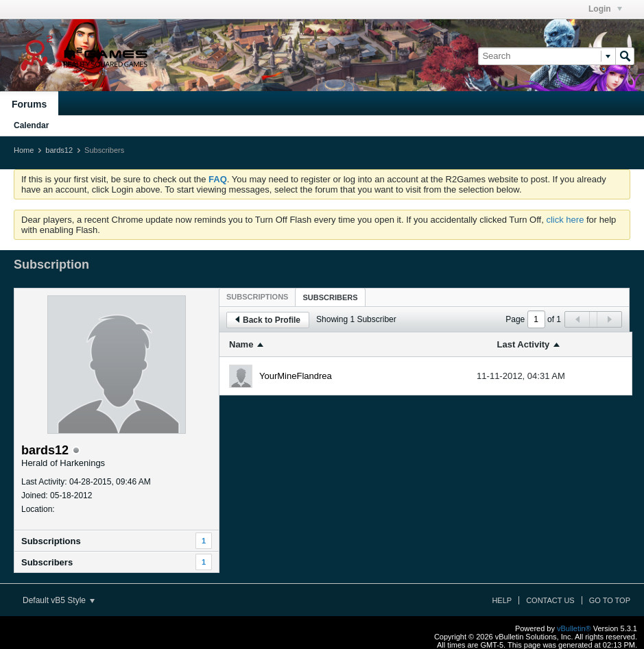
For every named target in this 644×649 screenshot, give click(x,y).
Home (24, 150)
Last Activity (524, 344)
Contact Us (550, 600)
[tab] (257, 297)
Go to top (610, 600)
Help (502, 600)
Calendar (31, 125)
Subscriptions (51, 541)
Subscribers (47, 562)
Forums (29, 104)
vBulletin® (574, 628)
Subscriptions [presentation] (257, 297)
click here (565, 220)
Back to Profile (268, 320)
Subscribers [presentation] (330, 297)
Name (241, 344)
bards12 (59, 150)
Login (605, 9)
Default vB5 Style (59, 600)
